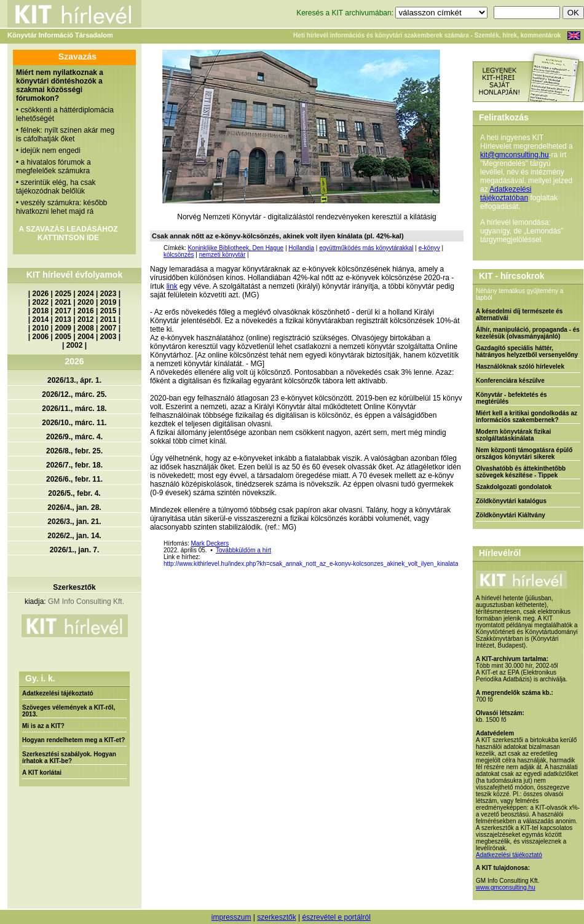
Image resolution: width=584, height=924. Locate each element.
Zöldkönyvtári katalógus (511, 501)
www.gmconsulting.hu (506, 887)
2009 (63, 328)
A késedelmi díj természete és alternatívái (519, 315)
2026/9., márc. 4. (74, 437)
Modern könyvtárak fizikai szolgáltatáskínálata (513, 435)
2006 (41, 337)
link (172, 286)
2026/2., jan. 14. (74, 536)
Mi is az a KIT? (43, 726)
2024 (86, 294)
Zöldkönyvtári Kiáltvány (511, 515)
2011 (109, 319)
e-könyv (429, 248)
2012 (86, 319)
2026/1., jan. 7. (75, 550)
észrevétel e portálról (336, 917)
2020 (86, 302)
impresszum (231, 917)
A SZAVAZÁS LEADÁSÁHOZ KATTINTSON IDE (68, 233)
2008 (86, 328)
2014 (41, 319)
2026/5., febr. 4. (74, 493)
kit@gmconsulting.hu (515, 155)
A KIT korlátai (42, 773)
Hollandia (301, 248)
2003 (109, 337)
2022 (41, 302)
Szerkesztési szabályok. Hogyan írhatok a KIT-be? (69, 758)
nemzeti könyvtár (223, 255)
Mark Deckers (210, 543)
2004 (86, 337)
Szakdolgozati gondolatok (514, 487)
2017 (63, 311)
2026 (41, 294)
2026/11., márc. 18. (74, 409)
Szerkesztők (74, 587)
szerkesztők (276, 917)
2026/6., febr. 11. (74, 479)
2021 (63, 302)
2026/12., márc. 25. (74, 394)
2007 (109, 328)
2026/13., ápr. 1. (74, 380)
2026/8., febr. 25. (74, 451)
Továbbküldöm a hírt (243, 550)
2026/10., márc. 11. (74, 423)
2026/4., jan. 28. (74, 507)
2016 (86, 311)
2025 (63, 294)
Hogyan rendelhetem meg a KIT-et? (73, 740)
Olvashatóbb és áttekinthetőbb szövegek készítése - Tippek (521, 472)
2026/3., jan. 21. (74, 522)
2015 (109, 311)
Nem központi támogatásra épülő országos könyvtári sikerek (524, 453)
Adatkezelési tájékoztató (58, 693)
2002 (75, 345)
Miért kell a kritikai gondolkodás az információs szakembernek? (527, 417)
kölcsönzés (179, 255)
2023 (109, 294)
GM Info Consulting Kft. (86, 601)
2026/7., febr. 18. (74, 465)
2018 (41, 311)
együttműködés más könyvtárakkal (366, 248)
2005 (63, 337)
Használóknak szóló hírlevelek (520, 366)
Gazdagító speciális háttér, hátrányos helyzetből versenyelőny (527, 351)
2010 (41, 328)
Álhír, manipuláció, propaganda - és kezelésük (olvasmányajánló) (528, 333)
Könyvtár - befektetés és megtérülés (511, 398)
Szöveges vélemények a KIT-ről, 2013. (69, 711)
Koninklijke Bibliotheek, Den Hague (235, 248)
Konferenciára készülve (510, 381)
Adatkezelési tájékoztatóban (506, 194)
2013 (63, 319)
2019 (109, 302)
